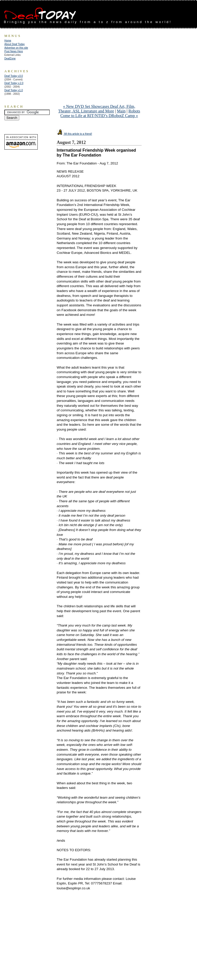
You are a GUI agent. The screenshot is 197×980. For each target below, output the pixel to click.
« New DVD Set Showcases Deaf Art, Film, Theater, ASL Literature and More (97, 109)
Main (121, 111)
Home (8, 41)
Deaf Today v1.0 (14, 90)
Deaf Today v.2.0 (14, 83)
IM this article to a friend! (74, 134)
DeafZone (10, 59)
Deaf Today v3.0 (14, 76)
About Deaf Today (14, 44)
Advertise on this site (16, 48)
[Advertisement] (137, 12)
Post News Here (14, 51)
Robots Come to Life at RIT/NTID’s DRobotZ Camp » (100, 113)
